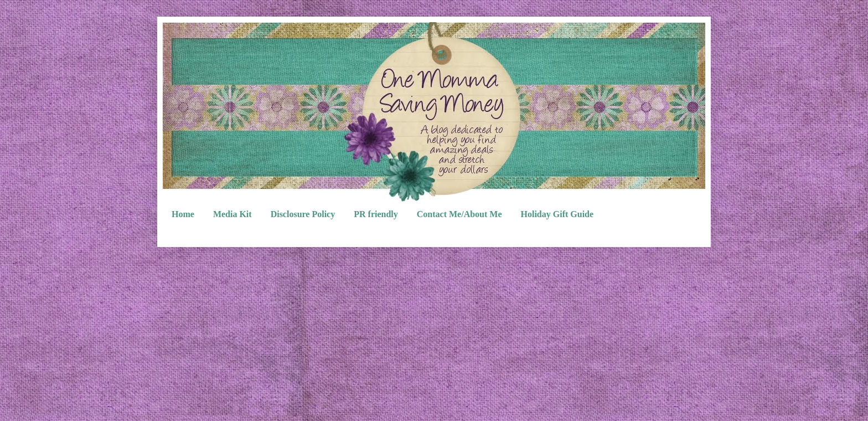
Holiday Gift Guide (557, 214)
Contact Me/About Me (459, 214)
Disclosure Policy (303, 214)
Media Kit (232, 214)
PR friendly (376, 214)
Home (183, 214)
